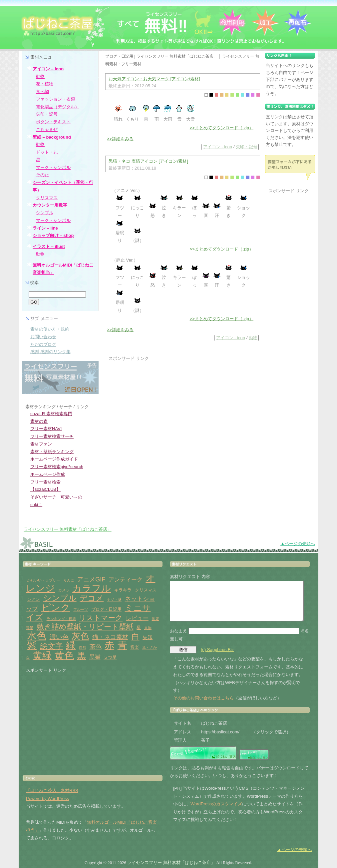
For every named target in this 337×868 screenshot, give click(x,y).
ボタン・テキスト (53, 122)
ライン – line (45, 228)
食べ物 (42, 91)
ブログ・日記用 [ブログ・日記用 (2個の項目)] (106, 609)
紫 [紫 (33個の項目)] (32, 645)
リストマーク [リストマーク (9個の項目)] (101, 618)
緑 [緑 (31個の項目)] (71, 645)
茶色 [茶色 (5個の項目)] (96, 647)
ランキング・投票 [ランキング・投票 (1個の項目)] (61, 619)
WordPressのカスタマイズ (216, 804)
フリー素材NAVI (46, 429)
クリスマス (47, 198)
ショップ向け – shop (53, 235)
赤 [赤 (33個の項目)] (109, 645)
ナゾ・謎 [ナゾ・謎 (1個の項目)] (114, 599)
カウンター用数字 (50, 205)
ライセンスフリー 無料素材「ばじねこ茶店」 (68, 529)
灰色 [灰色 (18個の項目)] (80, 636)
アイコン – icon (48, 69)
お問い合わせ (43, 337)
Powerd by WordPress (47, 799)
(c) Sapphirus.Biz (217, 650)
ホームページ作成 (48, 474)
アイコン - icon (218, 147)
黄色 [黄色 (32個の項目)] (64, 655)
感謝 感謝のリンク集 (50, 352)
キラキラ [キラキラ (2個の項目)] (123, 590)
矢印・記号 (247, 147)
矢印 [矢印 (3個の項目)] (148, 637)
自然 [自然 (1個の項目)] (83, 647)
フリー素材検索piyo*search (57, 467)
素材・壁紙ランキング (52, 452)
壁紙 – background (52, 137)
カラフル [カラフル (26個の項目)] (92, 588)
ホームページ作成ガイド (54, 459)
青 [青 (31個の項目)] (122, 645)
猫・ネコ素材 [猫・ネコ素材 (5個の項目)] (110, 637)
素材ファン (41, 444)
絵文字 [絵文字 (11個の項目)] (51, 646)
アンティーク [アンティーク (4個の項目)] (126, 580)
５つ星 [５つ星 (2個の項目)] (110, 657)
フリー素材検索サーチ (52, 436)
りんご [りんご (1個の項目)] (69, 580)
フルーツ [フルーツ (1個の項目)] (81, 609)
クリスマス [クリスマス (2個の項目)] (146, 590)
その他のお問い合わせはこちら (203, 698)
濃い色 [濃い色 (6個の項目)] (59, 637)
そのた (42, 175)
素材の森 (39, 421)
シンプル (45, 213)
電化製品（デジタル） (58, 107)
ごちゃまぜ (47, 129)
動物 (253, 338)
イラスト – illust (49, 246)
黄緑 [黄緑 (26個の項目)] (42, 656)
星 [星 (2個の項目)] (139, 628)
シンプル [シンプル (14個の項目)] (60, 598)
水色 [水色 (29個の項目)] (37, 636)
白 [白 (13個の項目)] (136, 636)
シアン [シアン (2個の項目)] (33, 599)
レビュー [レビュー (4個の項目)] (137, 618)
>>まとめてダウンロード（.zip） (222, 128)
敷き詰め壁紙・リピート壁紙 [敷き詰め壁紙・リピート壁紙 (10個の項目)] (85, 627)
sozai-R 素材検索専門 (51, 414)
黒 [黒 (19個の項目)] (82, 656)
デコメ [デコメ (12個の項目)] (92, 598)
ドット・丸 (47, 152)
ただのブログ (43, 344)
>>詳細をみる (120, 139)
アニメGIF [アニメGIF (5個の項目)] (91, 579)
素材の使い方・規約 (50, 329)
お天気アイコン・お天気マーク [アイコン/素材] (154, 79)
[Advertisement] (165, 409)
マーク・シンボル (53, 167)
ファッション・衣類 (55, 99)
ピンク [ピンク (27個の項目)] (56, 608)
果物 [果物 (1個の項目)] (148, 628)
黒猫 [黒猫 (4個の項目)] (95, 657)
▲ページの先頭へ (298, 544)
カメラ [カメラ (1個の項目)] (64, 590)
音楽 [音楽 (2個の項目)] (135, 647)
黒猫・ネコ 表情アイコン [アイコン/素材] (148, 161)
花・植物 (45, 84)
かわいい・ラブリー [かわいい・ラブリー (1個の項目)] (43, 580)
